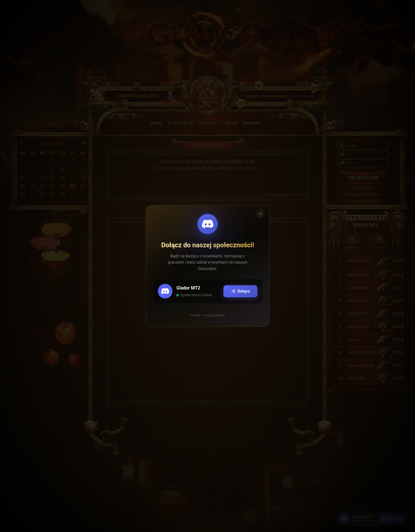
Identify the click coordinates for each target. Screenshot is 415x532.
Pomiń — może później (207, 315)
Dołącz (240, 291)
